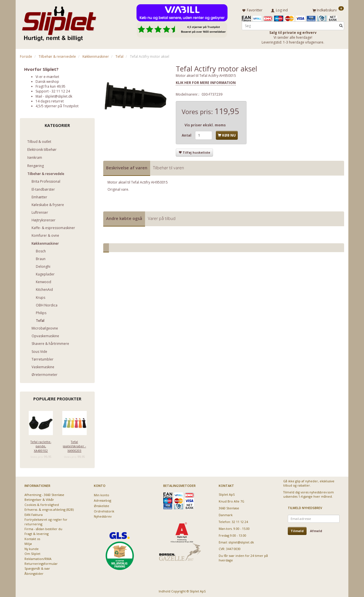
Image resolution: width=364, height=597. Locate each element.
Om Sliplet (32, 552)
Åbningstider (34, 572)
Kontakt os (32, 538)
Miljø (28, 543)
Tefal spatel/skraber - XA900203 (74, 445)
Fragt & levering (37, 533)
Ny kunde (32, 548)
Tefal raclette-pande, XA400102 (41, 445)
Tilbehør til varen (168, 167)
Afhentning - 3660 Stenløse (44, 494)
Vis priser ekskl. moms (205, 124)
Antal (187, 134)
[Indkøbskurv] (328, 9)
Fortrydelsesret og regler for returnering (46, 520)
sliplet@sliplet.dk (59, 95)
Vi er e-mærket (47, 76)
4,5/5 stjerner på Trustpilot (57, 105)
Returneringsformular (41, 562)
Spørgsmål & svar (37, 568)
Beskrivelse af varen (127, 167)
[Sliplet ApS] (59, 22)
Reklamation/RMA (38, 558)
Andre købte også (124, 217)
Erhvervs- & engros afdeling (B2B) (49, 509)
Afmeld (316, 530)
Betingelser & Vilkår (39, 499)
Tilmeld (297, 530)
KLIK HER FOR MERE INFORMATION (206, 82)
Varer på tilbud (162, 217)
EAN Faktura (34, 513)
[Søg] (341, 25)
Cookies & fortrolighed (42, 504)
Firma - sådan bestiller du (43, 528)
